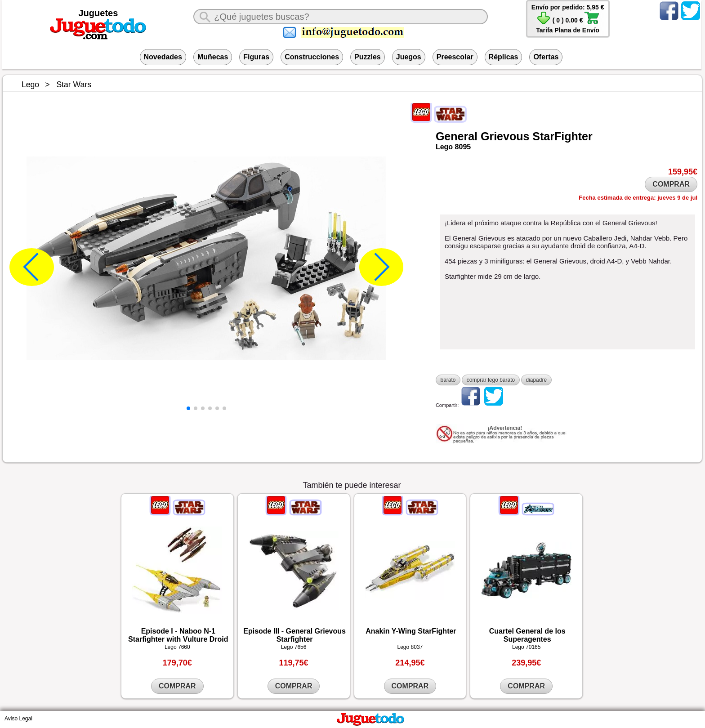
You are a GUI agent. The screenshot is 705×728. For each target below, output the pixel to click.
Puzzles (368, 57)
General (457, 136)
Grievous (505, 136)
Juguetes (98, 13)
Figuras (256, 57)
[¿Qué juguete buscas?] (340, 17)
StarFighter (562, 136)
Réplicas (504, 57)
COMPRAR (671, 184)
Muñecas (213, 57)
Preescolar (455, 57)
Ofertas (546, 57)
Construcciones (312, 57)
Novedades (163, 57)
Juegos (409, 57)
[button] (188, 408)
